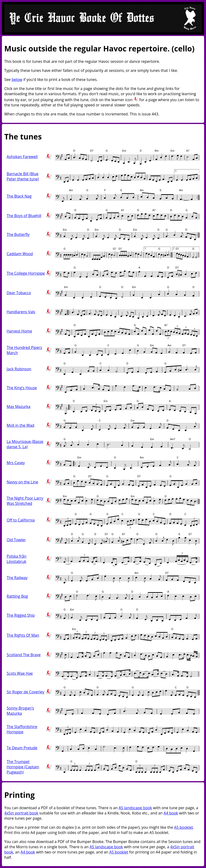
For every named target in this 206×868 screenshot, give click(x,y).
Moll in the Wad (20, 425)
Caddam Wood (20, 254)
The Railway (17, 578)
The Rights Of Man (23, 635)
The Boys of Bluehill (24, 216)
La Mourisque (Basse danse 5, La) (25, 444)
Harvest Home (19, 331)
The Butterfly (18, 234)
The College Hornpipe (26, 273)
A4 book (171, 813)
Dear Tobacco (19, 293)
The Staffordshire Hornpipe (22, 729)
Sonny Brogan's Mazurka (20, 711)
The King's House (22, 388)
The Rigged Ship (21, 615)
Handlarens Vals (21, 312)
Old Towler (16, 540)
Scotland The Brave (24, 655)
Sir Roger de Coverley (26, 692)
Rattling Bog (17, 596)
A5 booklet (184, 827)
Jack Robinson (19, 369)
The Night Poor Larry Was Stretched (25, 501)
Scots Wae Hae (20, 673)
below (17, 79)
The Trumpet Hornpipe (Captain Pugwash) (23, 767)
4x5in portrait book (21, 813)
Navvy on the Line (22, 482)
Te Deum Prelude (22, 748)
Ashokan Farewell (22, 157)
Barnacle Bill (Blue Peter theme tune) (23, 176)
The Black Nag (19, 196)
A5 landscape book (135, 808)
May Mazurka (19, 407)
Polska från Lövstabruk (17, 559)
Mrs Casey (16, 463)
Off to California (21, 520)
